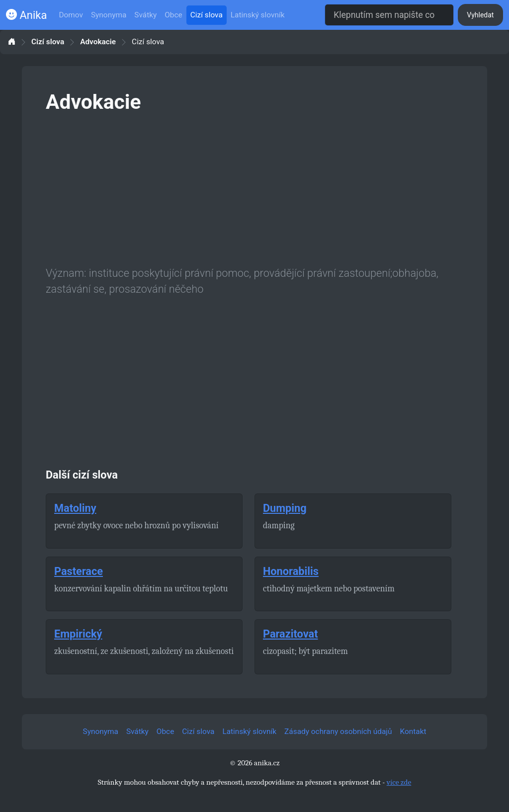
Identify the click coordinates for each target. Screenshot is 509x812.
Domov (71, 15)
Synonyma (109, 15)
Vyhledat (480, 15)
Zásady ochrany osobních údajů (338, 731)
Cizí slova (207, 15)
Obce (173, 15)
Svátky (145, 15)
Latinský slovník (258, 15)
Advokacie (98, 42)
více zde (399, 782)
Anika (26, 15)
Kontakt (413, 731)
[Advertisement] (254, 188)
